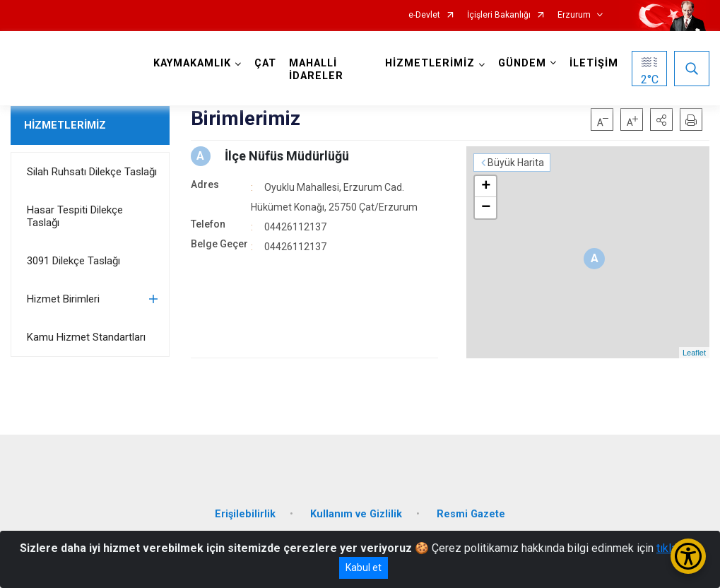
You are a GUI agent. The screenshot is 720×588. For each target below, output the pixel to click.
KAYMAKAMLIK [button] (192, 63)
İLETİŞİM (594, 63)
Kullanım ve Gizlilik (356, 514)
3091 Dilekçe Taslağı (73, 261)
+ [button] (486, 187)
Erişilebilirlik (245, 514)
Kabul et (364, 568)
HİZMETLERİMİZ (65, 125)
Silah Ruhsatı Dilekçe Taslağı (92, 172)
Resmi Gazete (471, 514)
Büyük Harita (516, 163)
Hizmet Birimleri (63, 299)
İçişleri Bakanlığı (499, 15)
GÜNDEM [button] (522, 63)
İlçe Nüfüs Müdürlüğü (287, 156)
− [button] (486, 208)
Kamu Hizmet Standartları (86, 337)
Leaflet (694, 353)
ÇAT (265, 63)
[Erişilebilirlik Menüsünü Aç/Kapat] (688, 556)
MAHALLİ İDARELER (316, 70)
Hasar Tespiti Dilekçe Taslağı (75, 216)
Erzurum (574, 15)
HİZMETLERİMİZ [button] (430, 63)
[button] (661, 119)
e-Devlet (424, 15)
